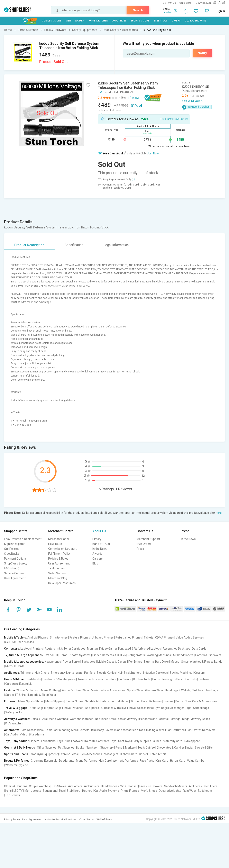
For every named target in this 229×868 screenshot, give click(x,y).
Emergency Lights (62, 673)
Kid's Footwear (74, 741)
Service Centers (14, 573)
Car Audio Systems (107, 791)
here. (219, 513)
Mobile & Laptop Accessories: (24, 662)
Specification (74, 245)
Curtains (204, 679)
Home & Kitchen (98, 21)
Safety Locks (14, 712)
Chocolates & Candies (171, 748)
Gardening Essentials (19, 684)
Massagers (111, 754)
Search (138, 10)
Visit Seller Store (191, 101)
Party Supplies (142, 741)
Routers (50, 649)
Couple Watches (39, 786)
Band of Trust (101, 544)
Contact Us (185, 3)
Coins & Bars (39, 719)
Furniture (111, 679)
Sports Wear (135, 690)
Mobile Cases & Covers (112, 662)
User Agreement (15, 578)
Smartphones (59, 638)
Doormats (190, 679)
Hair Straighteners (130, 673)
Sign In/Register (14, 544)
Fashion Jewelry (127, 719)
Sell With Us (169, 3)
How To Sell (56, 544)
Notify (202, 53)
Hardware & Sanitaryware (59, 679)
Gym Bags (161, 708)
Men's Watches (58, 719)
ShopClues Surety (16, 563)
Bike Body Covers (102, 730)
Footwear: (11, 701)
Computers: (12, 649)
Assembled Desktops (176, 649)
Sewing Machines (181, 673)
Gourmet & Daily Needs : (20, 748)
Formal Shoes (120, 701)
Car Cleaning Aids (65, 730)
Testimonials (57, 568)
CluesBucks (12, 554)
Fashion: (10, 690)
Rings (186, 719)
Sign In (220, 11)
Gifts (210, 748)
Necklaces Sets (105, 719)
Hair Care (105, 761)
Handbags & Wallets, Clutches (184, 690)
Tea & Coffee (146, 748)
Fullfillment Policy (59, 554)
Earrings (175, 719)
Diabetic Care (129, 754)
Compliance (86, 819)
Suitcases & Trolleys (114, 708)
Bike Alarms (37, 734)
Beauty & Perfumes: (17, 761)
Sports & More (140, 21)
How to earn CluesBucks (174, 119)
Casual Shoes (74, 701)
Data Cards (199, 649)
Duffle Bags (36, 708)
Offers (176, 21)
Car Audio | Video (16, 734)
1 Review (133, 98)
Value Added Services (190, 638)
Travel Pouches (73, 708)
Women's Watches (81, 719)
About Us (99, 531)
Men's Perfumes (87, 761)
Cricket (144, 754)
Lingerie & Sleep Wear (42, 695)
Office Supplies (47, 748)
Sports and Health (16, 754)
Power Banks (71, 662)
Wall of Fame (104, 819)
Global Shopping (196, 21)
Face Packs (147, 761)
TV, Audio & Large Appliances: (24, 655)
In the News (100, 549)
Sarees (10, 695)
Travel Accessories (141, 708)
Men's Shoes (149, 791)
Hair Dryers (42, 673)
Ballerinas (155, 701)
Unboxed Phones (103, 638)
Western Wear (154, 690)
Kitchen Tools (142, 679)
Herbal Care (178, 761)
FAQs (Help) (12, 568)
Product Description (29, 245)
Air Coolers (75, 786)
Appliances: (12, 673)
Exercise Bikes (69, 754)
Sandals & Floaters (97, 701)
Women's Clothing (28, 690)
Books (80, 748)
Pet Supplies (66, 748)
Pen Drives (135, 662)
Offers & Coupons (16, 786)
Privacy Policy (12, 819)
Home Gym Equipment (43, 754)
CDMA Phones (164, 638)
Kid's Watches (14, 723)
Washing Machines (159, 655)
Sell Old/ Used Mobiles (20, 642)
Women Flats (139, 701)
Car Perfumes (176, 730)
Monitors (93, 649)
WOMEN (80, 21)
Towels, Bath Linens (90, 679)
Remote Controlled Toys (101, 741)
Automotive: (12, 730)
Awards (97, 554)
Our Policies (12, 549)
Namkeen (92, 748)
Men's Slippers (55, 701)
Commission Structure (63, 549)
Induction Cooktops (155, 673)
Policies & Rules (58, 559)
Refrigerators (136, 655)
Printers (38, 649)
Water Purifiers (85, 673)
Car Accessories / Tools (130, 730)
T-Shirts (21, 695)
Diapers (34, 741)
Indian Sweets (196, 748)
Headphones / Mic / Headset (119, 786)
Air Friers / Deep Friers (203, 786)
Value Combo (196, 761)
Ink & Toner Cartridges (71, 649)
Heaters (87, 791)
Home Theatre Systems (75, 655)
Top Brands (13, 795)
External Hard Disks (156, 662)
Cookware (125, 679)
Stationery (107, 748)
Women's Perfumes (125, 761)
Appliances (119, 21)
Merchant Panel (58, 539)
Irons (8, 791)
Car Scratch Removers (201, 730)
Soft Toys (124, 741)
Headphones (53, 662)
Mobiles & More (51, 21)
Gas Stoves (59, 786)
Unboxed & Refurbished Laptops (140, 649)
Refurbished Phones (129, 638)
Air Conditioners (183, 655)
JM (100, 92)
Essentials (161, 21)
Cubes (157, 741)
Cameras (201, 655)
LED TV (18, 791)
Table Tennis (158, 754)
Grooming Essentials (44, 761)
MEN (68, 21)
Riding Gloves (156, 730)
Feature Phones (80, 638)
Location (168, 12)
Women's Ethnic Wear (75, 690)
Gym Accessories (91, 754)
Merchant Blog (58, 578)
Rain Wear (190, 791)
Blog (95, 563)
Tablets (149, 638)
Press (140, 549)
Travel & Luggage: (16, 708)
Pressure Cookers (151, 786)
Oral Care (162, 761)
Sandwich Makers (176, 786)
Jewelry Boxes (201, 719)
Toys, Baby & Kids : (16, 741)
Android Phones (38, 638)
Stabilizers (74, 791)
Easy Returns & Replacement (23, 539)
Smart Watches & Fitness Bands (202, 662)
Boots (179, 701)
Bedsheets (34, 679)
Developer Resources (62, 583)
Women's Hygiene (17, 765)
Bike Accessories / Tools (36, 730)
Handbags (211, 690)
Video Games (109, 649)
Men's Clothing (50, 690)
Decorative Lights (170, 791)
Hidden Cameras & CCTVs (109, 655)
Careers (98, 559)
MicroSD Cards (15, 666)
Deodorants (67, 761)
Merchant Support (148, 539)
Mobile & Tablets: (15, 638)
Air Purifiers (92, 786)
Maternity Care (173, 741)
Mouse (175, 662)
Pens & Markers (126, 748)
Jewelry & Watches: (17, 719)
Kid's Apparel (192, 741)
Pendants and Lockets (154, 719)
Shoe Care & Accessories (201, 701)
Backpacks (89, 662)
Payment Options (15, 559)
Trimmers (27, 673)
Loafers (169, 701)
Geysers (199, 673)
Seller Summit (57, 573)
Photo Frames (130, 791)
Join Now (153, 153)
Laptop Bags (53, 708)
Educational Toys (52, 741)
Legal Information (116, 245)
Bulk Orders (144, 544)
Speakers (215, 655)
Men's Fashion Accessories (108, 690)
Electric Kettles (106, 673)
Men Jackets (33, 791)
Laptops (26, 649)
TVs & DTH (51, 655)
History (97, 539)
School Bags (201, 708)
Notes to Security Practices (60, 819)
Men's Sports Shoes (31, 701)
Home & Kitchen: (15, 679)
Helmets (84, 730)
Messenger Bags (180, 708)
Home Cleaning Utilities (167, 679)
